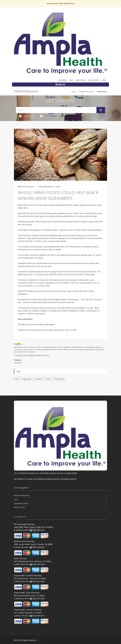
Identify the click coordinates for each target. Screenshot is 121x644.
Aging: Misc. (27, 379)
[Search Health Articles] (56, 110)
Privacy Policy (20, 507)
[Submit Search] (101, 110)
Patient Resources (87, 92)
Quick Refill (81, 80)
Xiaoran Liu (63, 238)
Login (104, 80)
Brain (49, 379)
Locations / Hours (21, 504)
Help (71, 80)
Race (17, 379)
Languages (63, 80)
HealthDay (31, 355)
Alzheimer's (39, 379)
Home (74, 92)
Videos (45, 116)
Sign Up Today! (94, 80)
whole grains (49, 325)
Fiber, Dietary (59, 379)
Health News (27, 116)
